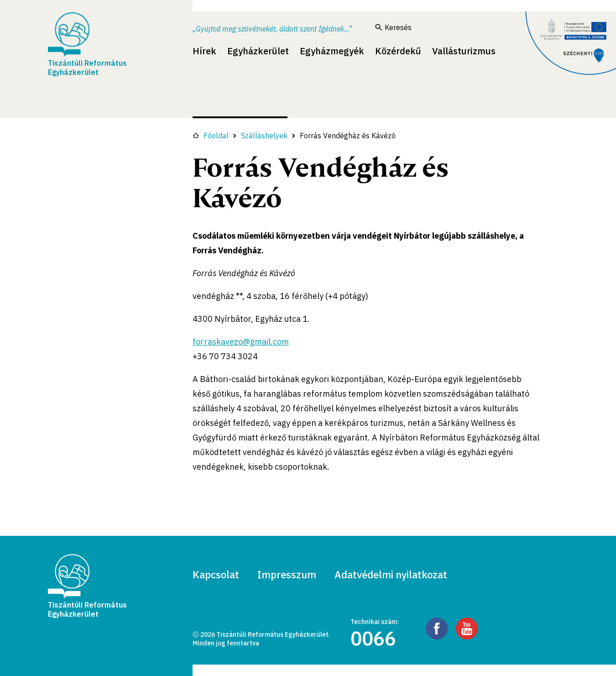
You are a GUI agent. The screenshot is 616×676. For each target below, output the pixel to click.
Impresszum (287, 574)
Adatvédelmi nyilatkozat (391, 574)
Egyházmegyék (332, 51)
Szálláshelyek (264, 136)
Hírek (204, 51)
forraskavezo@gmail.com (241, 342)
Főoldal (211, 136)
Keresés (393, 27)
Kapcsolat (216, 574)
